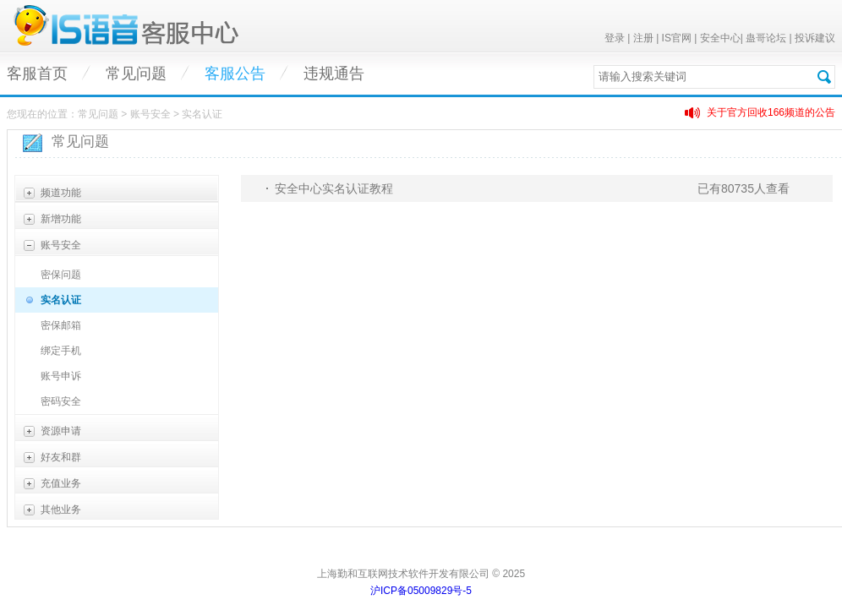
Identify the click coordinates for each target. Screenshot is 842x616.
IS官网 (677, 38)
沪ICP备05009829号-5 (421, 591)
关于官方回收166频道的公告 (771, 112)
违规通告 (334, 74)
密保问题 (61, 275)
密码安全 (61, 401)
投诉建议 (815, 38)
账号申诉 (61, 376)
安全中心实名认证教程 (334, 188)
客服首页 (37, 74)
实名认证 (61, 300)
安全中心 (720, 38)
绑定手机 (61, 351)
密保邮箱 (61, 325)
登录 (615, 38)
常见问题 (136, 74)
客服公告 (235, 74)
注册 (643, 38)
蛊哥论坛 (766, 38)
